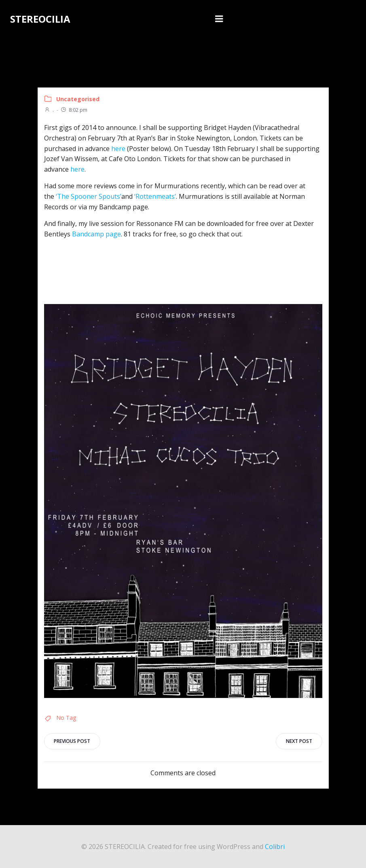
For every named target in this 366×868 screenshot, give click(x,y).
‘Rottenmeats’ (155, 196)
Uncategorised (78, 99)
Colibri (275, 846)
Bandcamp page (96, 234)
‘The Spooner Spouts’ (89, 196)
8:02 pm (74, 110)
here (118, 148)
